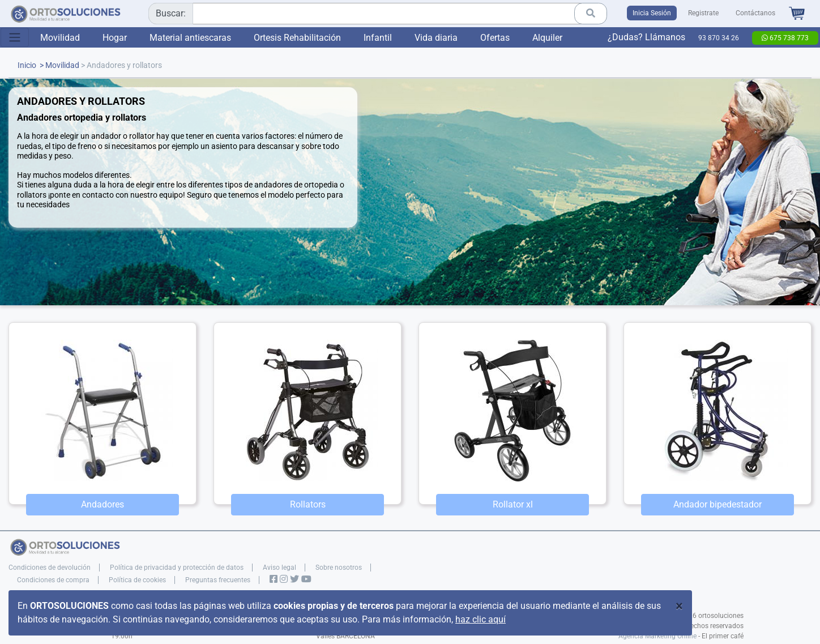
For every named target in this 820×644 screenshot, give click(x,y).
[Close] (679, 606)
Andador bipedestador (718, 504)
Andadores (103, 504)
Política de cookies (137, 580)
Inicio (27, 65)
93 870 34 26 (719, 38)
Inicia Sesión (652, 13)
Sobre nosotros (339, 568)
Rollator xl (513, 504)
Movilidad (60, 38)
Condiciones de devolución (50, 568)
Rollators (308, 504)
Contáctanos (755, 13)
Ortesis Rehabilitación (297, 38)
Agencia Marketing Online (657, 636)
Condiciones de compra (53, 580)
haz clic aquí (481, 619)
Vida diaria (436, 38)
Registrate (703, 13)
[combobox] (374, 14)
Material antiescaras (190, 38)
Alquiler (547, 38)
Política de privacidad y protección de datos (177, 568)
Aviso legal (279, 568)
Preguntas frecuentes (218, 580)
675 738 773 (785, 38)
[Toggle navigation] (15, 37)
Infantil (378, 38)
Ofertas (495, 38)
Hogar (115, 38)
